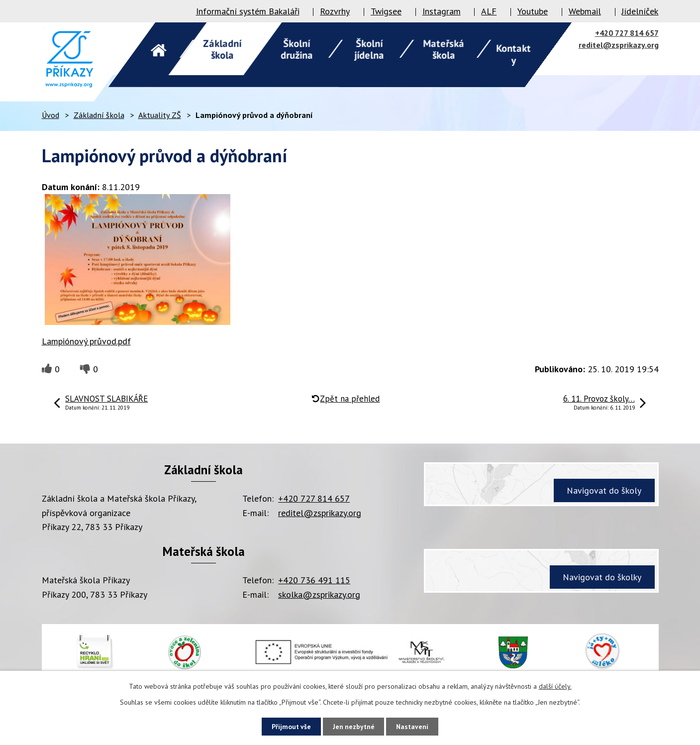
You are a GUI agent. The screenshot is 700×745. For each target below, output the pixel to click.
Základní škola (99, 115)
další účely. (555, 686)
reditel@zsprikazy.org (619, 45)
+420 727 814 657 (627, 33)
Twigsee (386, 11)
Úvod (50, 115)
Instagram (442, 11)
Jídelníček (640, 11)
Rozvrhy (335, 11)
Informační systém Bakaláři (248, 11)
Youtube (533, 11)
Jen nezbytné (354, 726)
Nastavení (416, 726)
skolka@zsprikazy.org (319, 594)
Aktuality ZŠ (160, 115)
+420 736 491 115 (314, 580)
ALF (489, 11)
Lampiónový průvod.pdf (86, 341)
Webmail (585, 11)
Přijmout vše (288, 726)
